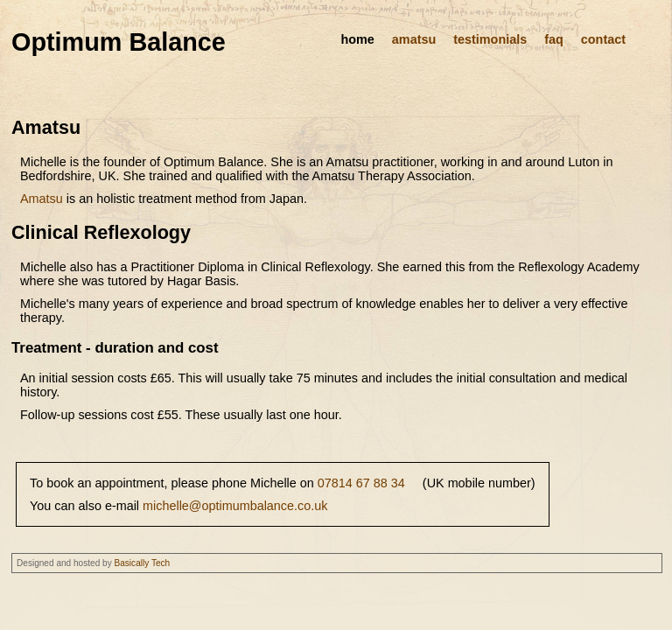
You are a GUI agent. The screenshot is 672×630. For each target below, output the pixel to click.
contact (603, 39)
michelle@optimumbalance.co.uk (235, 506)
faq (554, 39)
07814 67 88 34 (361, 483)
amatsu (414, 39)
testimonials (490, 39)
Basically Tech (143, 563)
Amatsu (42, 199)
